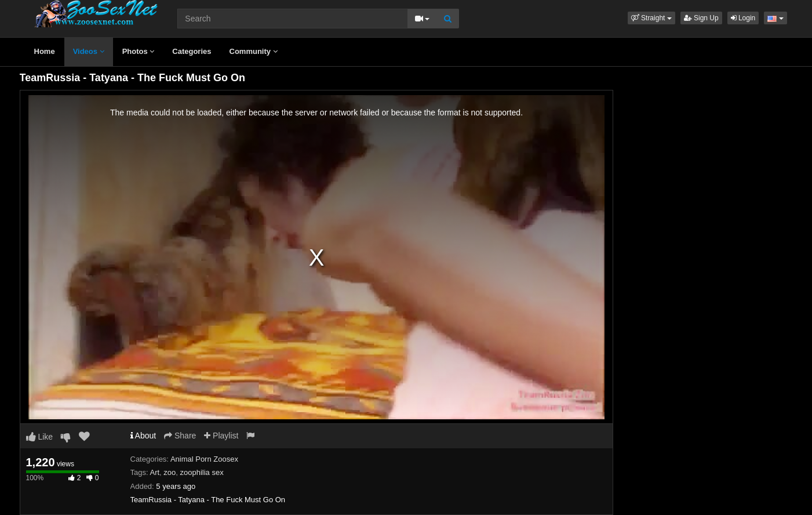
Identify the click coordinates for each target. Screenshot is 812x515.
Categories (192, 51)
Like (40, 437)
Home (45, 51)
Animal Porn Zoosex (204, 459)
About (143, 436)
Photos (139, 51)
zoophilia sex (202, 472)
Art (154, 472)
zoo (170, 472)
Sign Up (701, 18)
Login (743, 18)
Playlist (221, 436)
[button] (651, 18)
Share (180, 436)
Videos (89, 51)
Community (254, 51)
